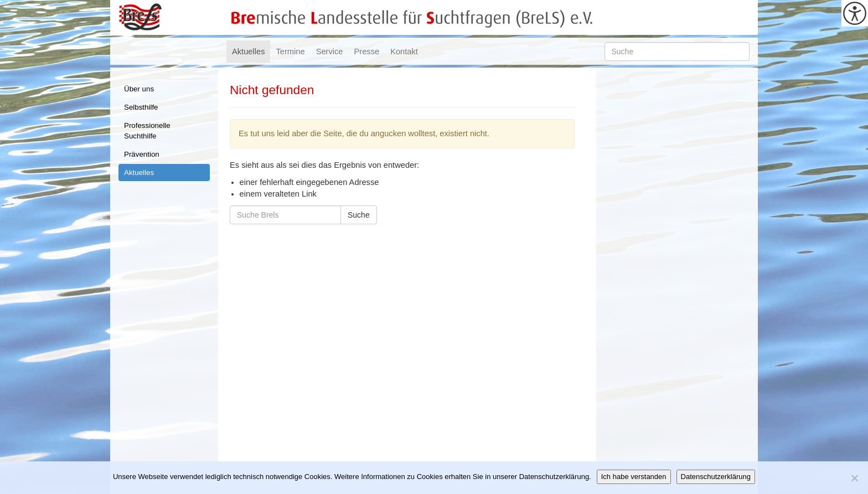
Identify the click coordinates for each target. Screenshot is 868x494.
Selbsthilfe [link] (141, 107)
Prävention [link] (142, 154)
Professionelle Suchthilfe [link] (147, 131)
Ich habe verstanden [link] (634, 477)
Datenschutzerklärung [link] (716, 477)
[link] (855, 13)
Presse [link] (367, 52)
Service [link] (330, 52)
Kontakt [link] (404, 52)
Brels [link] (140, 17)
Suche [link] (359, 215)
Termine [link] (290, 52)
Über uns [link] (139, 89)
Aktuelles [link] (248, 52)
